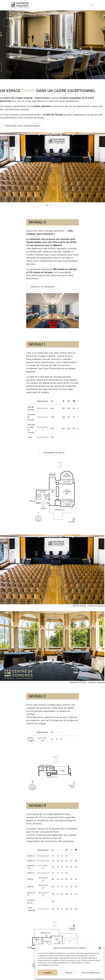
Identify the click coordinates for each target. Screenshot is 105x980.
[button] (100, 948)
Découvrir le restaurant (43, 287)
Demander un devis (54, 453)
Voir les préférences (91, 973)
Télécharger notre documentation (22, 126)
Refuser (69, 973)
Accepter (48, 973)
